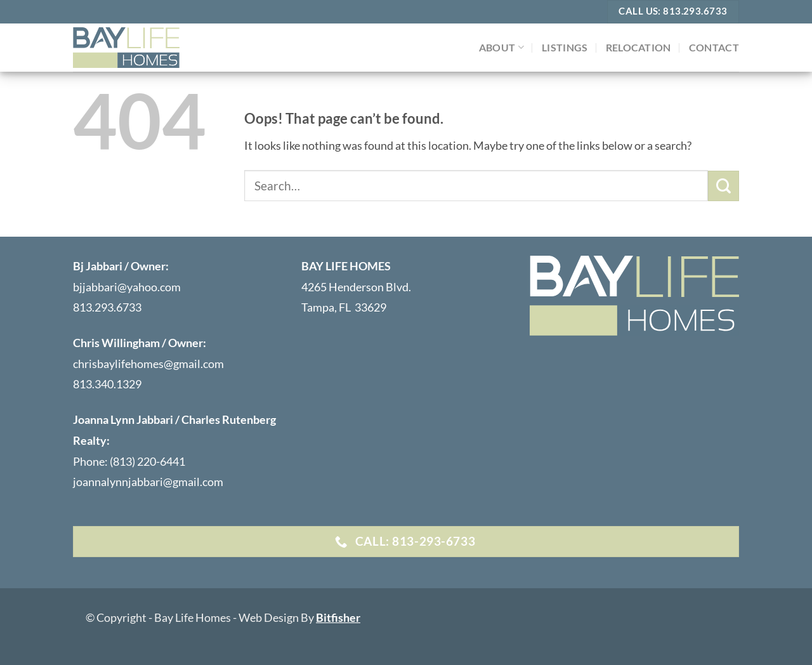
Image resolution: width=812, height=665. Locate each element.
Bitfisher (338, 617)
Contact (714, 47)
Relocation (638, 47)
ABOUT (501, 47)
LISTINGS (565, 47)
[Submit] (724, 186)
